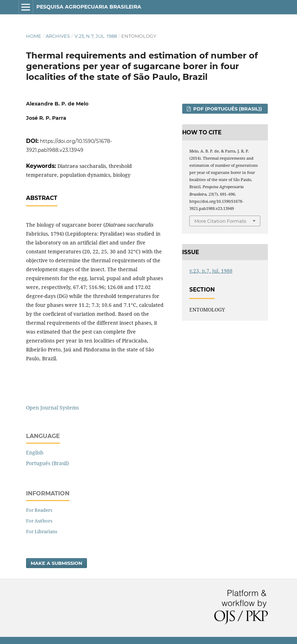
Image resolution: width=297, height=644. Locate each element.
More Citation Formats (220, 221)
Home (34, 36)
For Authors (39, 521)
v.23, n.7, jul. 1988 (96, 36)
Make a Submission (57, 563)
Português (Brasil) (47, 463)
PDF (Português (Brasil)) (227, 109)
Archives (58, 36)
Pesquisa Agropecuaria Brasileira (89, 7)
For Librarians (42, 531)
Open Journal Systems (52, 408)
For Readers (39, 510)
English (35, 452)
